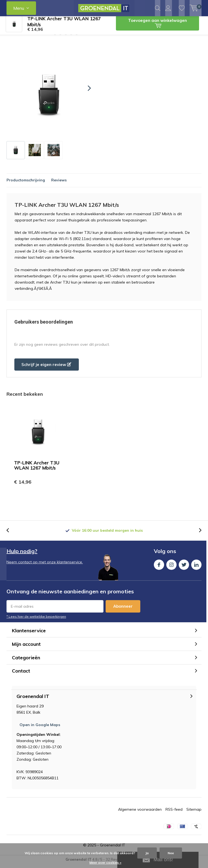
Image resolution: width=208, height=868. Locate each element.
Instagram (171, 568)
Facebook (159, 568)
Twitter (184, 568)
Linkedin (196, 568)
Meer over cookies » (105, 862)
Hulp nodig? (22, 555)
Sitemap (194, 813)
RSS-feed (174, 813)
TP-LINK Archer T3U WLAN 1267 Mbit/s (37, 469)
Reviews (59, 184)
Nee (171, 853)
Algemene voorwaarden (140, 813)
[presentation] (84, 92)
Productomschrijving (26, 184)
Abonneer (123, 610)
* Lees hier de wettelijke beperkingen (36, 621)
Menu (19, 8)
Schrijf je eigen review (46, 369)
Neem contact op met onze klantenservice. (45, 566)
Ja (147, 853)
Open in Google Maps (40, 729)
